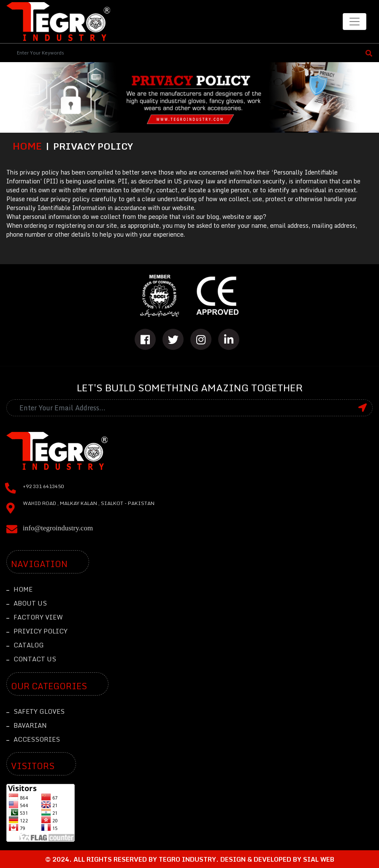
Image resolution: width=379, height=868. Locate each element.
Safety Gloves (35, 711)
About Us (27, 603)
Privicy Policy (37, 631)
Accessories (33, 739)
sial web (319, 859)
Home (27, 146)
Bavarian (27, 725)
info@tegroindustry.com (58, 528)
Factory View (35, 617)
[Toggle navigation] (355, 22)
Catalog (25, 645)
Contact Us (31, 659)
